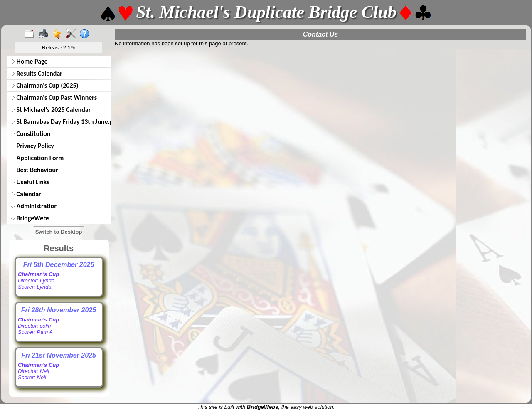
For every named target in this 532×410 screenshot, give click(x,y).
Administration (34, 206)
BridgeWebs (30, 218)
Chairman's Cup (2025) (45, 85)
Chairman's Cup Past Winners (54, 98)
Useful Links (30, 182)
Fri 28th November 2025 (59, 310)
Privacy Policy (32, 146)
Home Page (29, 61)
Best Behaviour (34, 170)
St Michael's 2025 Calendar (51, 110)
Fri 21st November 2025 (59, 355)
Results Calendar (37, 73)
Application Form (37, 158)
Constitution (31, 134)
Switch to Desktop (59, 232)
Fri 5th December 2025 (59, 265)
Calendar (26, 194)
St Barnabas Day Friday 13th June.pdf (60, 122)
